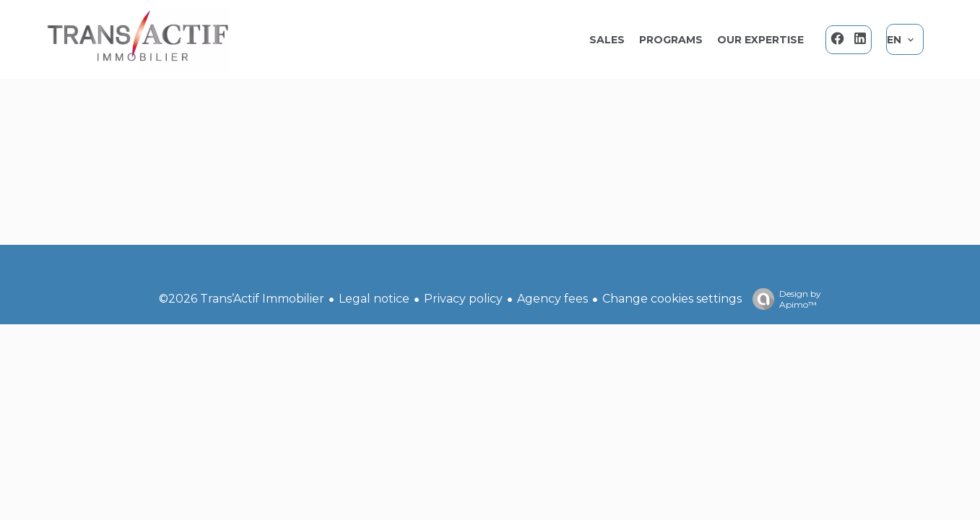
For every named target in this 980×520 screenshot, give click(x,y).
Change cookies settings (672, 299)
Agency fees (552, 299)
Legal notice (374, 299)
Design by (783, 299)
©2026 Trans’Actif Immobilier (242, 299)
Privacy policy (463, 299)
